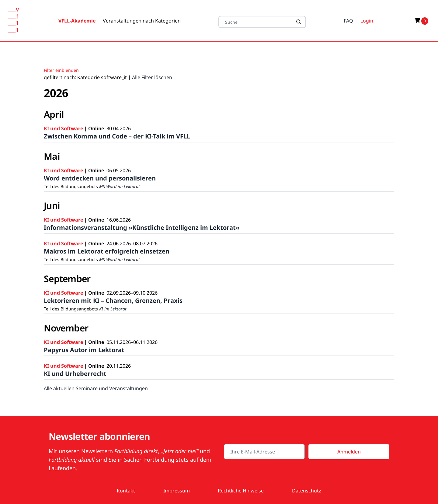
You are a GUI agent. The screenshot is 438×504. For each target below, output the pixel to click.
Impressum (177, 491)
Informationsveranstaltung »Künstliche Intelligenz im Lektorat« (142, 228)
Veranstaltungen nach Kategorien (142, 21)
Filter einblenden (61, 70)
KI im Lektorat (113, 309)
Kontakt (126, 491)
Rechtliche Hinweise (241, 491)
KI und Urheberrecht (75, 374)
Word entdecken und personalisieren (100, 178)
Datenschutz (307, 491)
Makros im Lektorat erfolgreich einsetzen (107, 251)
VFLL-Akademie (77, 21)
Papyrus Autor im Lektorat (84, 350)
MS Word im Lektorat (120, 186)
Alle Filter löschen (152, 77)
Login (367, 21)
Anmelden (349, 452)
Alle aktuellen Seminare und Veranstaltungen (96, 388)
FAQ (348, 21)
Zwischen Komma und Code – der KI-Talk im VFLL (117, 136)
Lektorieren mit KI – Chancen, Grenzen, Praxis (113, 301)
